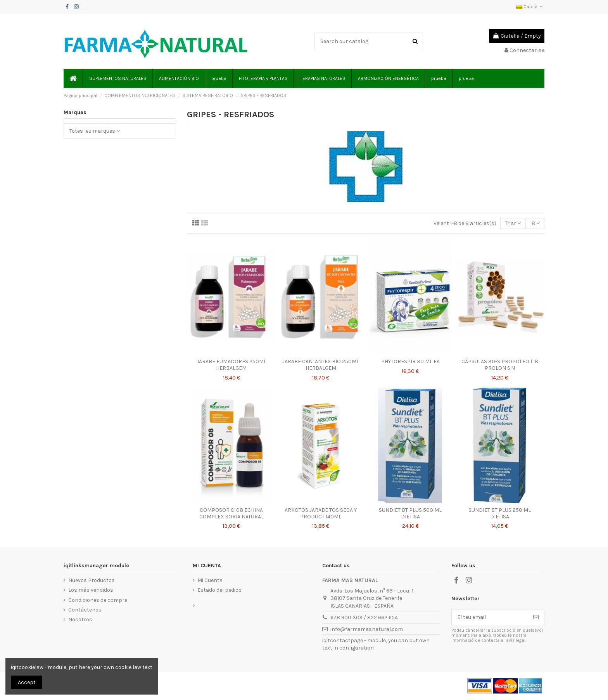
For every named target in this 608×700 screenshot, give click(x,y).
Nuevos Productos (92, 580)
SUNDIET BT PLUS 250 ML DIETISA (500, 513)
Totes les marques (95, 131)
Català (530, 7)
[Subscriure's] (536, 617)
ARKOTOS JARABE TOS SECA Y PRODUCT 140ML (321, 513)
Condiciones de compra (98, 600)
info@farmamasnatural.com (367, 629)
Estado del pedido (219, 590)
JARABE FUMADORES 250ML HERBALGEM (231, 365)
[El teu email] (490, 617)
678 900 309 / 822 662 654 (364, 618)
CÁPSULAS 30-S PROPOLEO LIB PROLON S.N (500, 365)
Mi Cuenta (210, 580)
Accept (27, 682)
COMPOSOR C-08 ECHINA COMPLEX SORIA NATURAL (231, 513)
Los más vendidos (91, 590)
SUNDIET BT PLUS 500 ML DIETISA (410, 513)
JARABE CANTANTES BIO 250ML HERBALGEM (321, 365)
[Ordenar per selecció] (513, 224)
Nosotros (80, 619)
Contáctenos (85, 610)
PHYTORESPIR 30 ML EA (410, 361)
